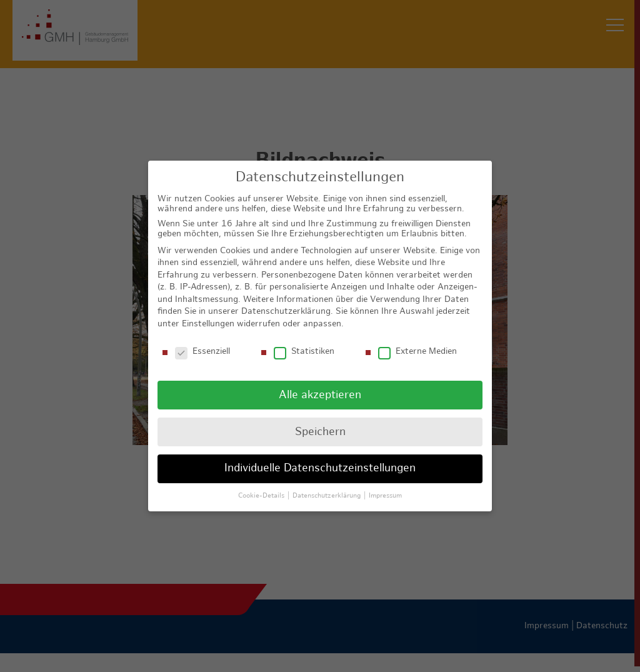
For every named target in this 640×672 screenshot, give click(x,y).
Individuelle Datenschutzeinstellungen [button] (320, 460)
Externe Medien (417, 343)
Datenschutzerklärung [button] (327, 488)
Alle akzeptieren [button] (320, 387)
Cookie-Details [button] (262, 488)
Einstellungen (208, 315)
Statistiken (304, 343)
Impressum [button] (385, 488)
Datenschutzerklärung (286, 303)
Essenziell (202, 343)
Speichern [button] (320, 424)
